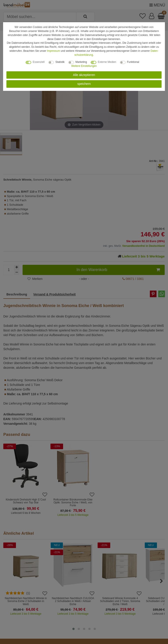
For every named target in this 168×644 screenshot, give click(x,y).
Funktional (133, 62)
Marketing (81, 62)
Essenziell (39, 62)
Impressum (53, 51)
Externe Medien (107, 62)
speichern (84, 84)
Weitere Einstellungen (84, 66)
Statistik (60, 62)
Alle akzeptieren (84, 75)
